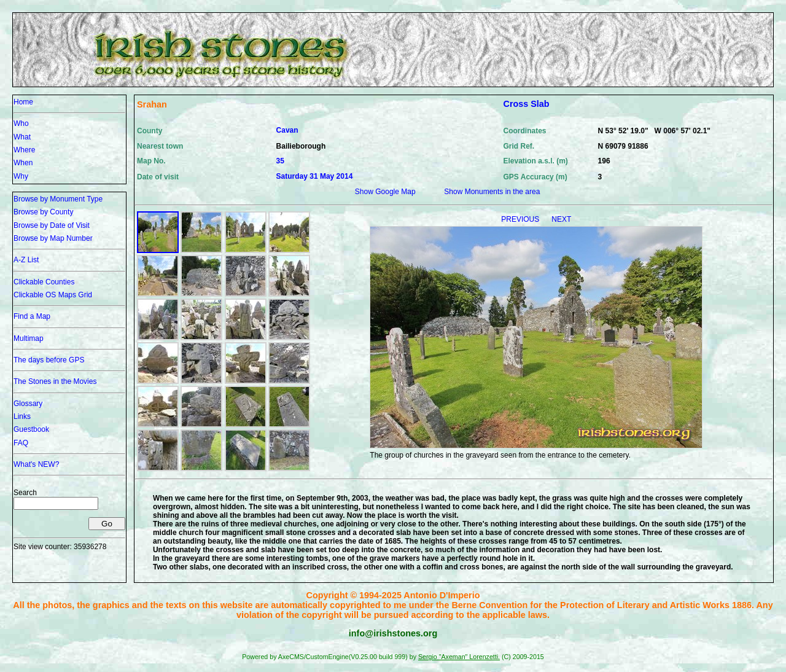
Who (21, 123)
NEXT (561, 219)
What (22, 137)
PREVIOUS (521, 219)
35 (280, 161)
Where (24, 150)
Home (23, 102)
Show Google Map (385, 192)
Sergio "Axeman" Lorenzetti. (459, 657)
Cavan (287, 130)
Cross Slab (526, 104)
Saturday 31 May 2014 (315, 176)
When (23, 163)
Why (21, 176)
